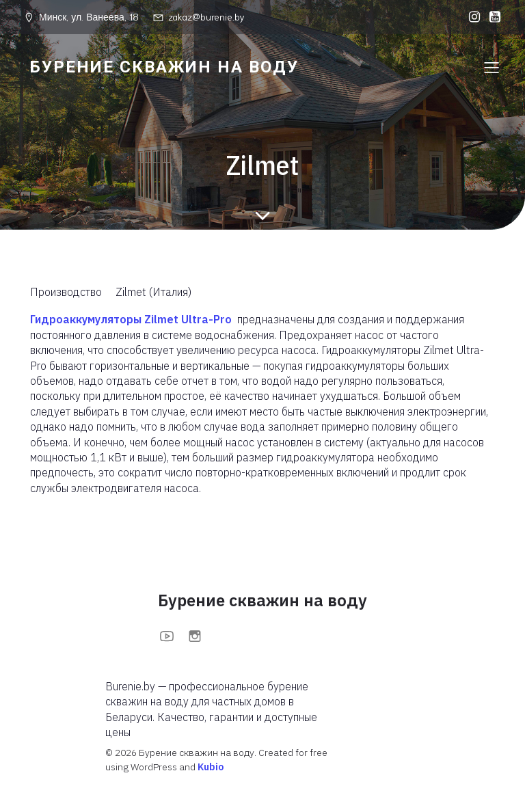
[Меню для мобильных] (492, 67)
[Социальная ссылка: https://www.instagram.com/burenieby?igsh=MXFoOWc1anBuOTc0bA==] (471, 17)
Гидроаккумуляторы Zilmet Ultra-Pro (131, 319)
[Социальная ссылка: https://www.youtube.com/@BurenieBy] (492, 17)
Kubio (211, 767)
